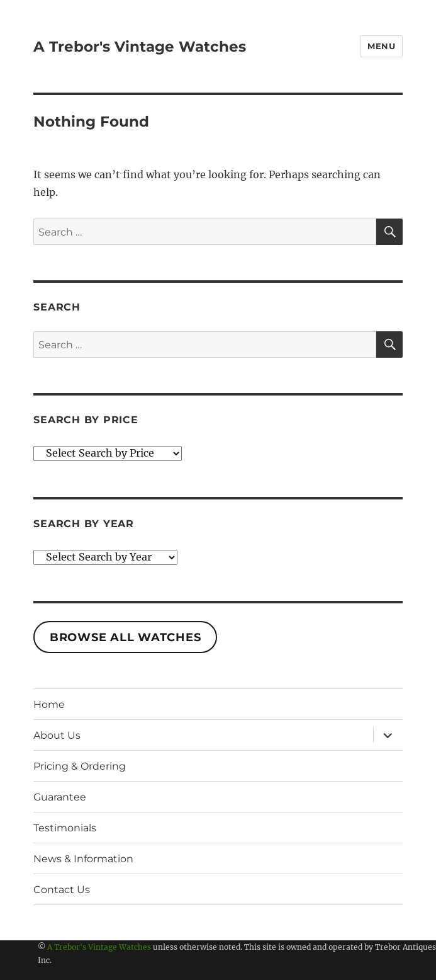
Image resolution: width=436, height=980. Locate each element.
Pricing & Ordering (80, 766)
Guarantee (60, 797)
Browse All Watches (126, 637)
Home (49, 704)
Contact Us (62, 890)
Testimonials (65, 828)
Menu (381, 46)
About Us (57, 735)
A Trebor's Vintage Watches (140, 47)
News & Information (83, 859)
